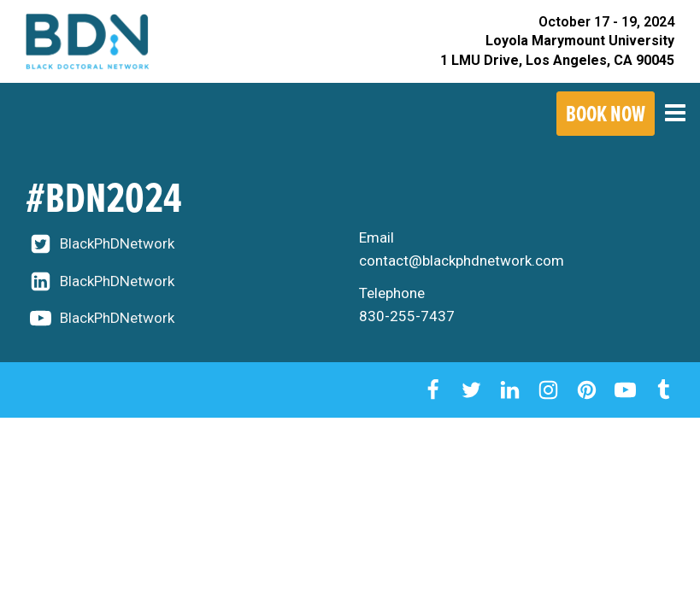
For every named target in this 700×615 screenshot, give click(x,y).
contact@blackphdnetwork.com (462, 261)
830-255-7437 (407, 316)
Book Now (606, 114)
